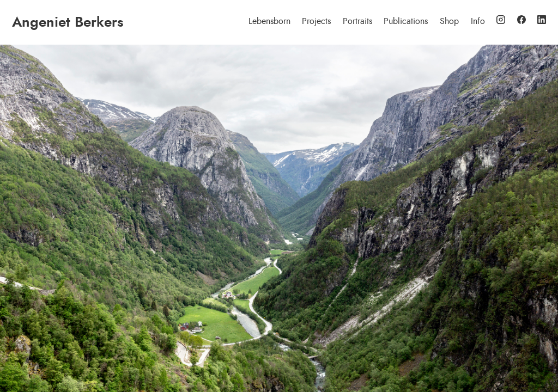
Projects (316, 21)
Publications (406, 21)
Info (478, 21)
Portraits (357, 21)
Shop (449, 21)
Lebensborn (269, 21)
